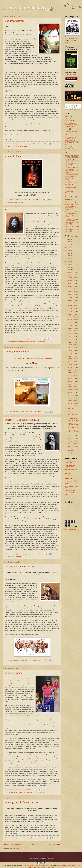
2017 (68, 256)
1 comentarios (38, 838)
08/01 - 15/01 (72, 444)
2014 (68, 264)
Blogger (52, 858)
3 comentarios (27, 790)
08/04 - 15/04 (72, 378)
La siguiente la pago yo (28, 8)
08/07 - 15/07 (72, 342)
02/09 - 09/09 (72, 320)
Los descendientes (15, 21)
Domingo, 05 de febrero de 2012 (22, 802)
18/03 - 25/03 (72, 387)
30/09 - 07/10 (72, 309)
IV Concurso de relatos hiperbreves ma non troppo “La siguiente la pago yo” (71, 177)
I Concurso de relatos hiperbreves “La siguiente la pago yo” (32, 358)
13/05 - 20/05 (72, 364)
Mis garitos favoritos (17, 202)
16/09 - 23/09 (72, 314)
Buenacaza (68, 473)
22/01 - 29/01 (72, 438)
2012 (68, 270)
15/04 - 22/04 (72, 376)
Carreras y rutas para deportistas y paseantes (72, 132)
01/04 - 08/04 (72, 381)
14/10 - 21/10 (72, 303)
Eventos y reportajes (71, 155)
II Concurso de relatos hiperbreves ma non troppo (71, 163)
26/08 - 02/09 (72, 323)
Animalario (68, 116)
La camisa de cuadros (71, 481)
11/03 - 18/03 (72, 390)
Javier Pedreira (69, 497)
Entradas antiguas (54, 844)
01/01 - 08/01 (72, 447)
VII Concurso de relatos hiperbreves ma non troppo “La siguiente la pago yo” (72, 221)
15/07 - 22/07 (72, 339)
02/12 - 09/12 (72, 283)
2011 (68, 450)
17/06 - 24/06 (72, 351)
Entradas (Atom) (16, 848)
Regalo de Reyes (16, 557)
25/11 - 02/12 (72, 286)
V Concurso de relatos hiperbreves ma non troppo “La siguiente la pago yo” (71, 207)
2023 (68, 239)
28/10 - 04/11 (72, 297)
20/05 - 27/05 (72, 362)
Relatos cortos (69, 202)
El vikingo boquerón (70, 490)
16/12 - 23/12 (72, 278)
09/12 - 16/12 (72, 281)
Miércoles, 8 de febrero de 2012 (22, 420)
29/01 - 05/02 (72, 435)
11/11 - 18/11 (72, 292)
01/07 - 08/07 (72, 345)
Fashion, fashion (14, 673)
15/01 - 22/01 (72, 441)
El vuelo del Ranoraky (71, 476)
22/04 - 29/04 (72, 373)
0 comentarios (37, 144)
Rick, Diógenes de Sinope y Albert (30, 865)
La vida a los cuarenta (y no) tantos (71, 462)
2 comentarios (35, 339)
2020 (68, 248)
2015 (68, 261)
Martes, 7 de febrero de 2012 (20, 566)
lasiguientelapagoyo (71, 530)
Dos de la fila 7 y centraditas (19, 146)
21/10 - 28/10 (72, 300)
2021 (68, 245)
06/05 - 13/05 (72, 367)
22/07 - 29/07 (72, 337)
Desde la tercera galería (72, 143)
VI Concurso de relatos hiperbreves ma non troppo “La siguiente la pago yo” (71, 214)
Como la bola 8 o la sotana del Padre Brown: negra (70, 139)
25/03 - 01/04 (72, 384)
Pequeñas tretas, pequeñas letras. (70, 466)
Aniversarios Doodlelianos (69, 120)
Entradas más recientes (13, 844)
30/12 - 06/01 (72, 272)
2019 (68, 250)
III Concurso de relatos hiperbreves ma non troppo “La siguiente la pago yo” (71, 170)
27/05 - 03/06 (72, 359)
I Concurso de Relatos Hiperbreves (71, 158)
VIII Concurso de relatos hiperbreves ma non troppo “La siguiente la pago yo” (72, 229)
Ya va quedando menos (17, 352)
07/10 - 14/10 (72, 306)
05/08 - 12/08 (72, 331)
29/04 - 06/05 (72, 370)
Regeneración (69, 199)
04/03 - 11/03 (72, 392)
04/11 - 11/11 (72, 295)
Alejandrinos (68, 478)
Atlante (67, 129)
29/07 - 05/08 (72, 334)
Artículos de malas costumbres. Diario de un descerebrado (28, 342)
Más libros (68, 185)
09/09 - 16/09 (72, 317)
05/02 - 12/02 (72, 404)
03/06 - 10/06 (72, 356)
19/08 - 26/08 (72, 325)
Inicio (34, 844)
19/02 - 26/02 (72, 398)
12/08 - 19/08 (72, 328)
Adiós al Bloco (13, 156)
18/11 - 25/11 (72, 289)
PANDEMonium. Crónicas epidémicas (71, 192)
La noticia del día (70, 182)
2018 (68, 253)
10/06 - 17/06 (72, 353)
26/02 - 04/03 (72, 395)
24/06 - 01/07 (72, 348)
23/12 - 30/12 (72, 275)
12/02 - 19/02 (72, 401)
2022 (68, 242)
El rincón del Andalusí (71, 151)
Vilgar (66, 484)
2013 (68, 267)
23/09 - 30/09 (72, 311)
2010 (68, 453)
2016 (68, 259)
